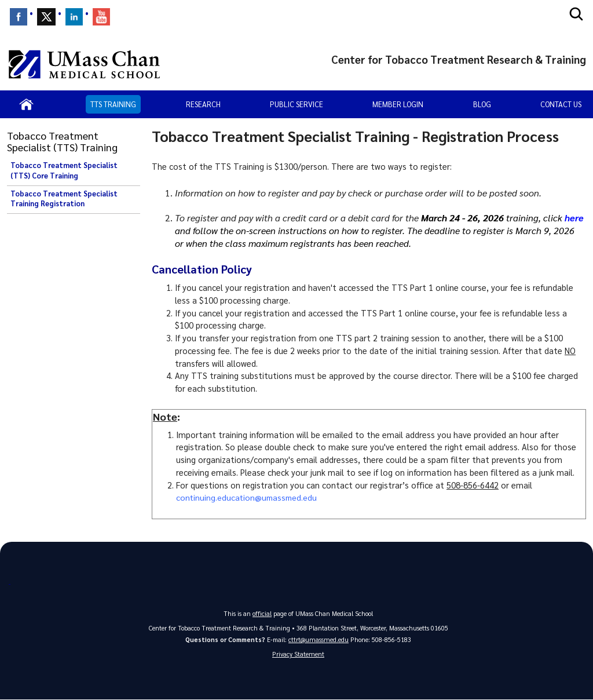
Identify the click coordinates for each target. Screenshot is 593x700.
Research (203, 104)
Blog (482, 104)
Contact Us (561, 104)
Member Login (398, 104)
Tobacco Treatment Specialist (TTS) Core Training (64, 170)
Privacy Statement (298, 655)
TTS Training (113, 104)
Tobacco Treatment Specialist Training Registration (64, 199)
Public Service (296, 104)
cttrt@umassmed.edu (319, 639)
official (262, 613)
